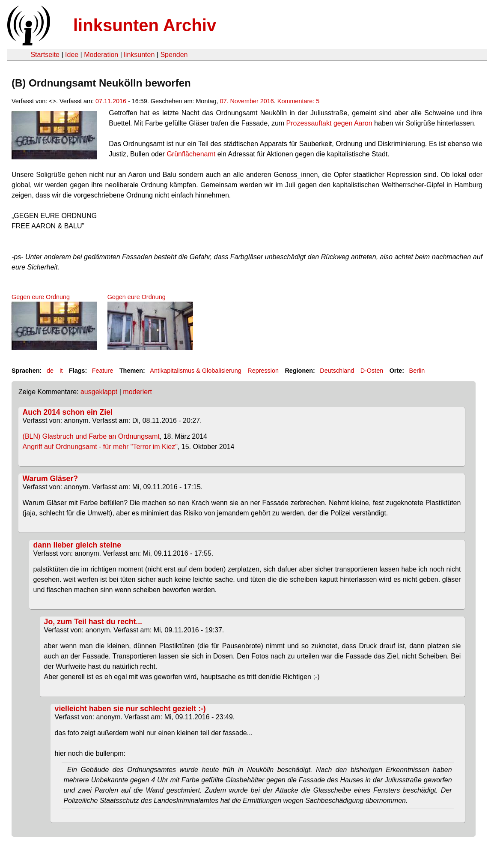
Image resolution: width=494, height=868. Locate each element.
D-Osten (372, 371)
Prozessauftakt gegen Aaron (329, 123)
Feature (103, 371)
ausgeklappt (99, 392)
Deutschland (337, 371)
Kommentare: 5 (298, 101)
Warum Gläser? (50, 479)
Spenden (174, 55)
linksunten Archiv (145, 25)
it (61, 371)
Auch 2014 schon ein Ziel (68, 412)
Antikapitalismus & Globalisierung (196, 371)
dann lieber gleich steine (77, 545)
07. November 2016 (247, 101)
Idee (72, 55)
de (50, 371)
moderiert (137, 392)
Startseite (45, 55)
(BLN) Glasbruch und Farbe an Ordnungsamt (91, 436)
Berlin (417, 371)
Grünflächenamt (191, 154)
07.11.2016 (111, 101)
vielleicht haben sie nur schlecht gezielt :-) (130, 709)
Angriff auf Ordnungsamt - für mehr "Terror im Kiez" (100, 447)
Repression (263, 371)
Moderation (101, 55)
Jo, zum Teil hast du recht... (93, 622)
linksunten (139, 55)
